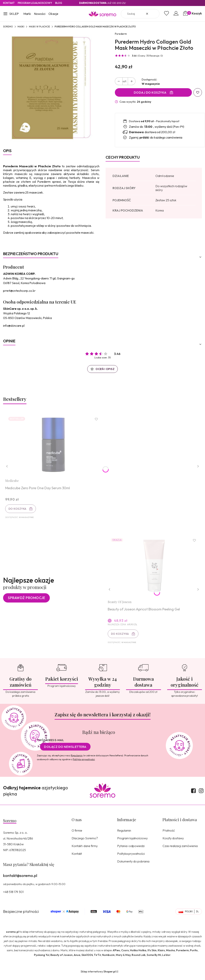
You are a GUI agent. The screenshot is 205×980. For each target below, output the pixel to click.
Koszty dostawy (173, 842)
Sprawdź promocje (26, 600)
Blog (59, 3)
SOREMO (8, 27)
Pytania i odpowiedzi (131, 849)
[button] (11, 14)
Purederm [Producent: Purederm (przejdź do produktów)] (121, 34)
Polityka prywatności (131, 857)
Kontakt (9, 3)
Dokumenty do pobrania (133, 865)
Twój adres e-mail (50, 744)
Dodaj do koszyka (150, 92)
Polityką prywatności (84, 763)
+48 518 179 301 (13, 895)
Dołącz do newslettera (65, 750)
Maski (21, 27)
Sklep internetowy (98, 975)
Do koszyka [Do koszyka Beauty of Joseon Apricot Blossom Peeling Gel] (121, 636)
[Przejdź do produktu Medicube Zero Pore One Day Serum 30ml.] (54, 446)
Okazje (53, 14)
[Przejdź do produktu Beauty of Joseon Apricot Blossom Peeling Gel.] (154, 569)
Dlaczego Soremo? (85, 842)
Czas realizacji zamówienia (180, 849)
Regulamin (77, 759)
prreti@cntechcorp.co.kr (19, 291)
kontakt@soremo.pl (20, 879)
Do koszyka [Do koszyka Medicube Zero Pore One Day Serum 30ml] (18, 510)
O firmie (77, 834)
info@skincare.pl (14, 326)
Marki (27, 14)
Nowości (40, 14)
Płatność (169, 834)
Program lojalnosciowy (35, 3)
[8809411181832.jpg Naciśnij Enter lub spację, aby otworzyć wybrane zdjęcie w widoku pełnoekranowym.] (51, 88)
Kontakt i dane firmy (85, 849)
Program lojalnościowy (132, 842)
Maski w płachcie (39, 27)
